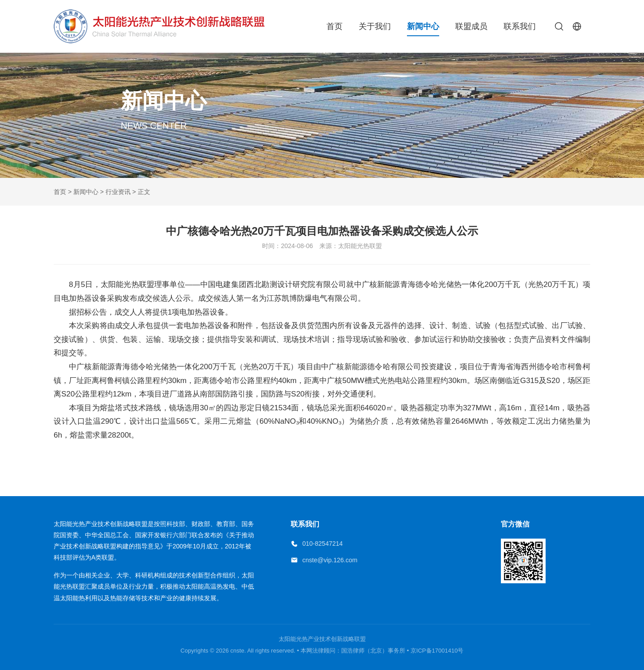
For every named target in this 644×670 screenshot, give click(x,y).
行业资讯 (118, 192)
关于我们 (375, 26)
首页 (335, 26)
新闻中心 (423, 26)
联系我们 (520, 26)
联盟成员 (471, 26)
